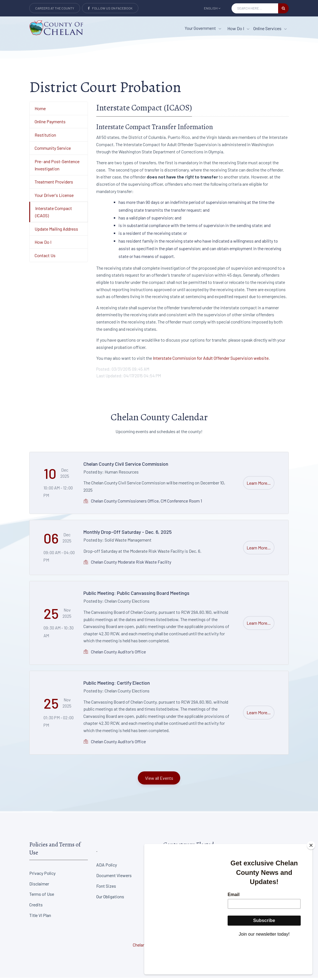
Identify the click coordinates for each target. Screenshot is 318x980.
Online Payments (50, 124)
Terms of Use (42, 896)
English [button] (212, 8)
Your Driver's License (54, 197)
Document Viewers (114, 878)
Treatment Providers (54, 184)
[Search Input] (255, 8)
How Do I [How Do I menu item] (238, 28)
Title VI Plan (40, 917)
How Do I (43, 244)
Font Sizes (106, 888)
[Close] (311, 876)
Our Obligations (110, 898)
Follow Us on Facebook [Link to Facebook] (110, 8)
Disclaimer (39, 886)
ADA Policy (107, 867)
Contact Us (45, 257)
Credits (36, 907)
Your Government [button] (203, 28)
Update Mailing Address (56, 231)
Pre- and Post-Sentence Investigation (57, 167)
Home (40, 110)
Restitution (45, 137)
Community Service (53, 150)
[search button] (283, 8)
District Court (243, 867)
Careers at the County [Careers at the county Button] (55, 8)
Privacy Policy (42, 875)
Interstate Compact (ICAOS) (54, 214)
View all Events (159, 780)
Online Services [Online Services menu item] (270, 28)
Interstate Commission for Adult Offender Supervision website (210, 360)
